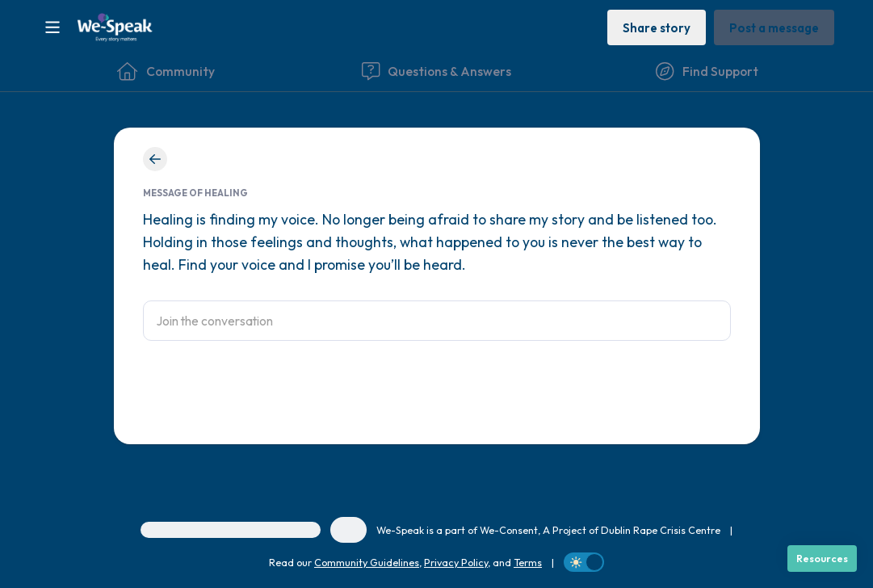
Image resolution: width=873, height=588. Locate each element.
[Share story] (657, 27)
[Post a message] (774, 27)
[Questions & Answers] (436, 71)
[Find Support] (707, 71)
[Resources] (822, 559)
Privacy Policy (456, 562)
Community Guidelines (367, 562)
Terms (528, 562)
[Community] (166, 71)
